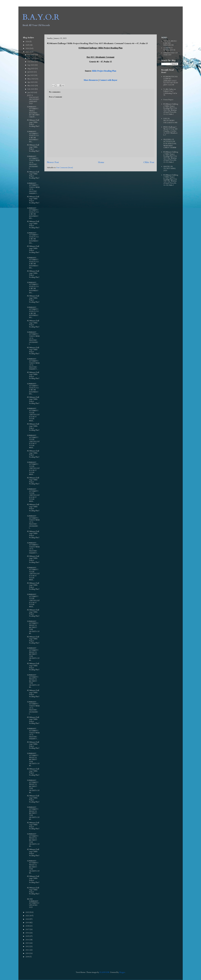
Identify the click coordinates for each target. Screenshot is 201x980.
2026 (28, 42)
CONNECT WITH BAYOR (169, 49)
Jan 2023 (31, 92)
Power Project (168, 100)
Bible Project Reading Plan (104, 71)
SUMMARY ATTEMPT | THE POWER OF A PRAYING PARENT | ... (33, 188)
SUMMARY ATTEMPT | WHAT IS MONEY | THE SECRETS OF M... (33, 627)
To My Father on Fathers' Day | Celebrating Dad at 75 (170, 92)
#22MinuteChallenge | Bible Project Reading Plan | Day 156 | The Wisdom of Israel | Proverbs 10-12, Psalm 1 (171, 109)
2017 (28, 929)
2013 (28, 943)
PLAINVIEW (105, 972)
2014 (28, 940)
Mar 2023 (31, 86)
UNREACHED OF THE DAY (171, 54)
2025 (28, 45)
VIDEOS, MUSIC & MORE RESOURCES (170, 43)
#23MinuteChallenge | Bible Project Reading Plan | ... (33, 124)
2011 (28, 950)
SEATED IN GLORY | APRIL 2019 (170, 169)
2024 (28, 48)
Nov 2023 (31, 58)
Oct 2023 (31, 62)
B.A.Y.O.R (41, 17)
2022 (28, 912)
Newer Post (53, 162)
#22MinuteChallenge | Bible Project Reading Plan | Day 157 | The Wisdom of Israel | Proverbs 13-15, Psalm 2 (171, 157)
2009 (28, 957)
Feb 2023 (31, 89)
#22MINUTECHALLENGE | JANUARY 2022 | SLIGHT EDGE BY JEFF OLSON (171, 81)
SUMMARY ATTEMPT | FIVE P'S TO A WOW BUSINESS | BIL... (33, 137)
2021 (28, 916)
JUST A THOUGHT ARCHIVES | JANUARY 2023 (33, 99)
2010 (28, 953)
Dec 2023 (31, 55)
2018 (28, 926)
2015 (28, 936)
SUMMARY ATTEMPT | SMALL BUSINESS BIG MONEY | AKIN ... (33, 112)
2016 (28, 933)
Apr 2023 (31, 82)
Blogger (122, 972)
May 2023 (31, 79)
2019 (28, 923)
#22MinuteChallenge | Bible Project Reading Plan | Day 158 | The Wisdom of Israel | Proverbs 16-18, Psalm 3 (171, 180)
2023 (28, 52)
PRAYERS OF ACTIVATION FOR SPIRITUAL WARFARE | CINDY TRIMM (170, 144)
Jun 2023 (31, 75)
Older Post (149, 162)
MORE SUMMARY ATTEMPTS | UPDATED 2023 (33, 903)
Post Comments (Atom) (65, 168)
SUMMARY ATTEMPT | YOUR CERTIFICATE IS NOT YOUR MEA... (33, 415)
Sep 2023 (31, 65)
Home (101, 162)
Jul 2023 (31, 72)
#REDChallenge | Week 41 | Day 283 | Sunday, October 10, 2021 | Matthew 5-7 (170, 131)
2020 (28, 919)
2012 (28, 946)
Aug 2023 (31, 69)
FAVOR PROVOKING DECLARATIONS (170, 121)
